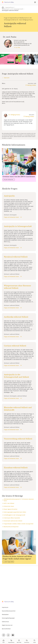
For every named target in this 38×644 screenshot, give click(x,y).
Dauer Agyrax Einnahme (11, 509)
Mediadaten (5, 614)
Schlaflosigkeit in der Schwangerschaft (15, 515)
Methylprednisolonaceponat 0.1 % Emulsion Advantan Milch (19, 500)
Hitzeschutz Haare (9, 506)
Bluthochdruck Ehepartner (11, 527)
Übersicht (7, 78)
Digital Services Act (7, 625)
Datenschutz (5, 622)
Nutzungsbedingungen (8, 618)
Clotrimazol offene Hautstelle (12, 518)
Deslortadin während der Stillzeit (13, 521)
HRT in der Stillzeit (9, 503)
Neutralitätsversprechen (9, 611)
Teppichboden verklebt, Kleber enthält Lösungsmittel (19, 524)
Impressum (5, 607)
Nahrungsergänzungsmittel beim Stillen (15, 512)
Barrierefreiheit (6, 629)
